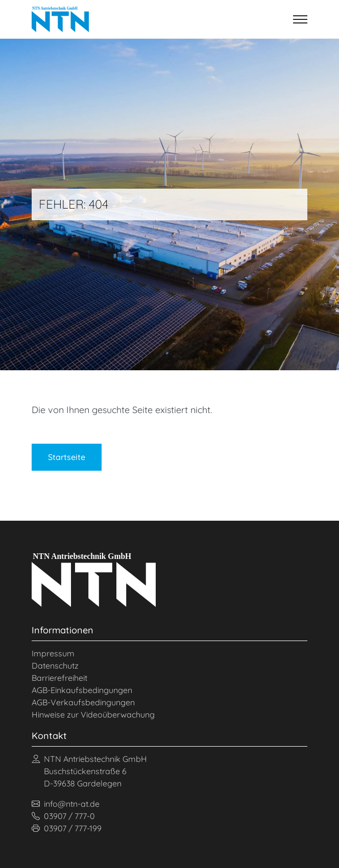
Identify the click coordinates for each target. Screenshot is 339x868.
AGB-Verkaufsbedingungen (83, 702)
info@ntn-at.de (66, 804)
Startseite (67, 457)
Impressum (53, 653)
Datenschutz (55, 666)
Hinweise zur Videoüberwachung (93, 714)
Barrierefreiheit (59, 678)
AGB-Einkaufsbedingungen (82, 690)
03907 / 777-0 (63, 816)
